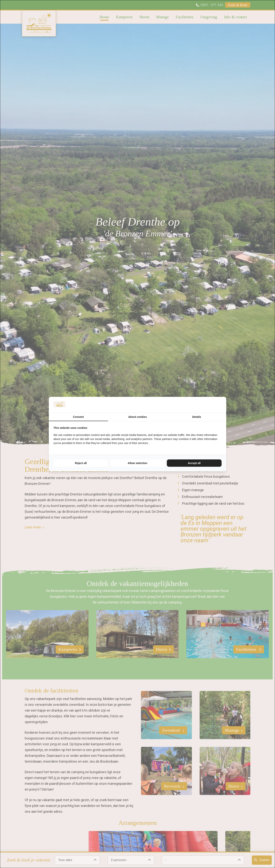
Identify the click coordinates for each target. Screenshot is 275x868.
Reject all (81, 463)
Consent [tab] (78, 417)
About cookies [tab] (137, 417)
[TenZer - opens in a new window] (221, 405)
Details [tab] (197, 417)
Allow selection (137, 463)
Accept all (194, 463)
